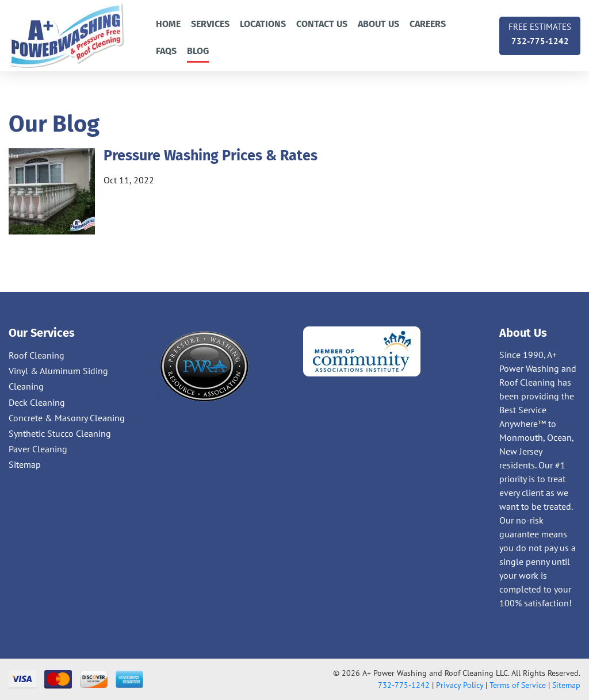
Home (168, 24)
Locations (263, 24)
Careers (428, 24)
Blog (198, 51)
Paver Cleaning (38, 449)
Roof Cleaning (37, 355)
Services (210, 24)
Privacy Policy (460, 685)
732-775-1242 (540, 33)
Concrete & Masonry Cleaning (67, 418)
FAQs (166, 51)
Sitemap (25, 464)
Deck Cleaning (37, 402)
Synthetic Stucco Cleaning (60, 433)
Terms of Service (518, 685)
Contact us (322, 24)
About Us (378, 24)
